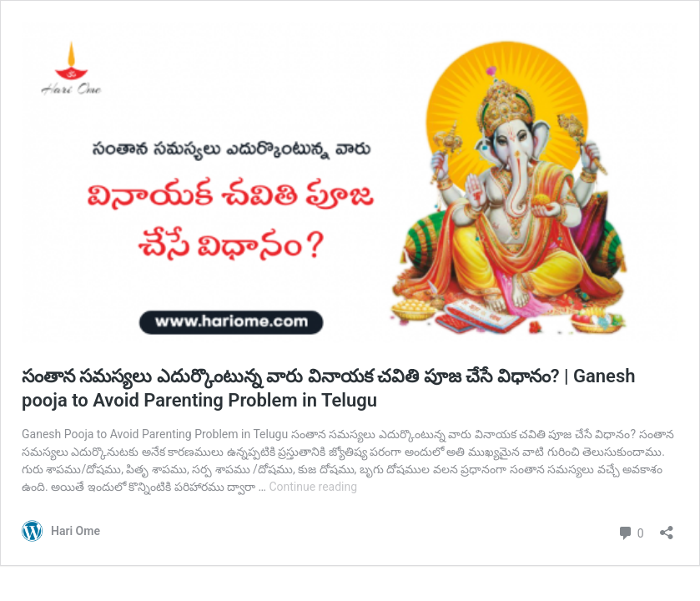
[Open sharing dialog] (667, 527)
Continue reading (313, 487)
